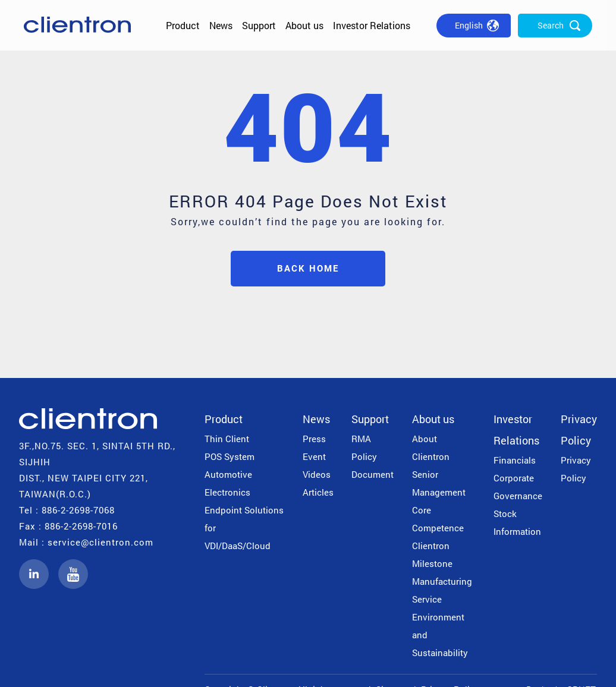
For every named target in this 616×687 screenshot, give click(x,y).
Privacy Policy (579, 430)
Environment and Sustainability (440, 635)
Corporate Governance (518, 487)
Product (183, 25)
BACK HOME (308, 269)
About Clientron (431, 448)
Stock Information (517, 522)
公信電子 (77, 25)
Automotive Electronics (228, 483)
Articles (318, 492)
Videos (317, 474)
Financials (515, 460)
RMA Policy (364, 448)
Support (259, 25)
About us (304, 25)
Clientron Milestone (432, 554)
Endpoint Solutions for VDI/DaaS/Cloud (244, 528)
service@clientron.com (100, 542)
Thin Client (227, 439)
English (469, 25)
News (221, 25)
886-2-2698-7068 (78, 510)
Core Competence (438, 519)
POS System (230, 456)
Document (373, 474)
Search (551, 25)
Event (314, 456)
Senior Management (439, 483)
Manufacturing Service (442, 590)
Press (314, 439)
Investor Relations (372, 25)
